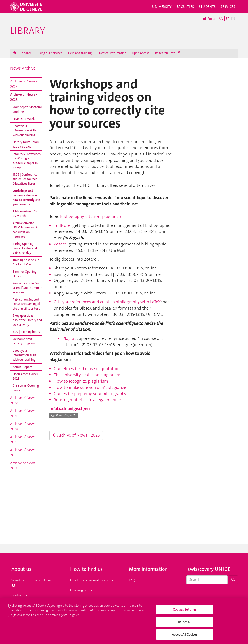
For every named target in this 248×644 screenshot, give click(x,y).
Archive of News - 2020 (24, 426)
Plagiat (69, 338)
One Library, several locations (92, 580)
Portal (210, 18)
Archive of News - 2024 (24, 84)
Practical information (112, 53)
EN (233, 19)
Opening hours (81, 590)
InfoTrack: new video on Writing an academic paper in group (27, 161)
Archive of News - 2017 (24, 466)
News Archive (23, 68)
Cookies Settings (185, 612)
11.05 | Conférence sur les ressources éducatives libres (25, 179)
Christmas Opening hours (26, 388)
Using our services (50, 53)
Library (28, 31)
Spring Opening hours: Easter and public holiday (25, 248)
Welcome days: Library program (24, 341)
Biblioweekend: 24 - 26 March (26, 214)
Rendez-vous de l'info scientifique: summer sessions (27, 288)
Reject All (185, 624)
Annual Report (22, 367)
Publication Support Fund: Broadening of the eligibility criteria (27, 304)
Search (27, 53)
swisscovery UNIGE (209, 569)
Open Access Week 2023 (25, 376)
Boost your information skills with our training (24, 130)
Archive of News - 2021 (24, 413)
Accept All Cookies (185, 637)
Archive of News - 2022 (24, 400)
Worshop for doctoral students (27, 109)
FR (228, 19)
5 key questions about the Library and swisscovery (27, 320)
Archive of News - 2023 (24, 97)
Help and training (80, 53)
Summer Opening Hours (24, 274)
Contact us (19, 595)
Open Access (141, 53)
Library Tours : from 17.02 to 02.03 (26, 144)
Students (207, 7)
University (162, 7)
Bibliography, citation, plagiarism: (92, 216)
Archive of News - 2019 (24, 439)
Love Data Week (24, 119)
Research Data (167, 53)
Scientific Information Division (34, 582)
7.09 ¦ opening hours (26, 332)
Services (228, 7)
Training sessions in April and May (26, 262)
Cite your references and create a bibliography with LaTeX (107, 302)
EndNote (62, 225)
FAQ (132, 580)
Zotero (60, 244)
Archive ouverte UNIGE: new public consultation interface (25, 230)
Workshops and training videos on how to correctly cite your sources (26, 198)
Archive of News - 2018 (24, 452)
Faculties (185, 7)
